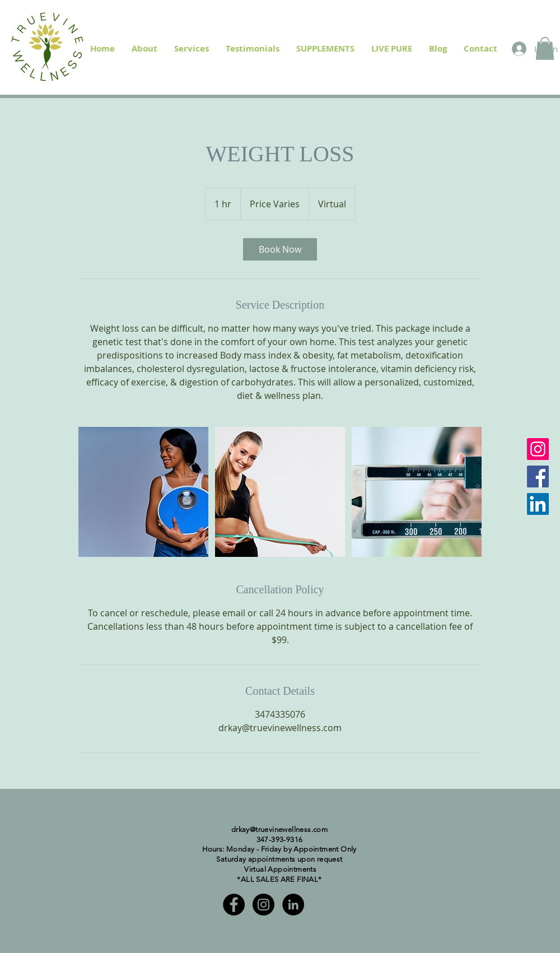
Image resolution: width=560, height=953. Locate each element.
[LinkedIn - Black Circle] (293, 905)
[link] (280, 249)
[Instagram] (538, 449)
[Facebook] (538, 476)
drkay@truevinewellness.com (279, 829)
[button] (545, 48)
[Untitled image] (143, 492)
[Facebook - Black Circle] (234, 905)
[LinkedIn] (538, 504)
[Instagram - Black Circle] (263, 905)
